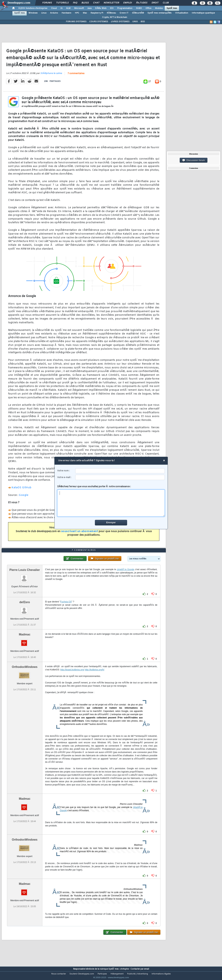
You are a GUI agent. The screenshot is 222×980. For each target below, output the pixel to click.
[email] (120, 477)
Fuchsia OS (66, 609)
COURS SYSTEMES (99, 22)
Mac (85, 13)
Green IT (124, 13)
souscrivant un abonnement (80, 534)
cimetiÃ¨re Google (126, 576)
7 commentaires (76, 76)
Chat (96, 3)
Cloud (54, 8)
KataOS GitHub (22, 490)
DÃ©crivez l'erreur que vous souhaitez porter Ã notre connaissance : (111, 501)
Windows (33, 13)
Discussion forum (194, 160)
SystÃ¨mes (172, 8)
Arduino (54, 13)
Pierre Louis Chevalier (25, 577)
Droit (155, 3)
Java (89, 8)
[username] (120, 471)
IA (61, 8)
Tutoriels (62, 3)
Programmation (125, 8)
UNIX (135, 22)
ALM (68, 8)
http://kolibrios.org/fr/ (95, 676)
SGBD (139, 8)
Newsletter (111, 3)
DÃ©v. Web (101, 8)
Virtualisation (182, 13)
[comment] (111, 503)
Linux (44, 13)
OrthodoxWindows (25, 674)
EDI (112, 8)
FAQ (75, 3)
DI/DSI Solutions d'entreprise (33, 8)
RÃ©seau (111, 13)
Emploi (128, 3)
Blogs (85, 3)
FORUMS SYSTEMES (76, 22)
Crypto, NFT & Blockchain (115, 17)
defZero (25, 609)
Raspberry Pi (97, 13)
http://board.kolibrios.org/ (72, 676)
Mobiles (159, 8)
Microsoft (79, 8)
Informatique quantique (203, 13)
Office (148, 8)
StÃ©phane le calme (51, 76)
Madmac (25, 641)
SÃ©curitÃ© (138, 13)
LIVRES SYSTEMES (120, 22)
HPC (77, 13)
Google (24, 497)
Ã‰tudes (142, 3)
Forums (47, 3)
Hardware (66, 13)
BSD (143, 22)
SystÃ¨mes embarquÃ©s (160, 13)
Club (166, 3)
